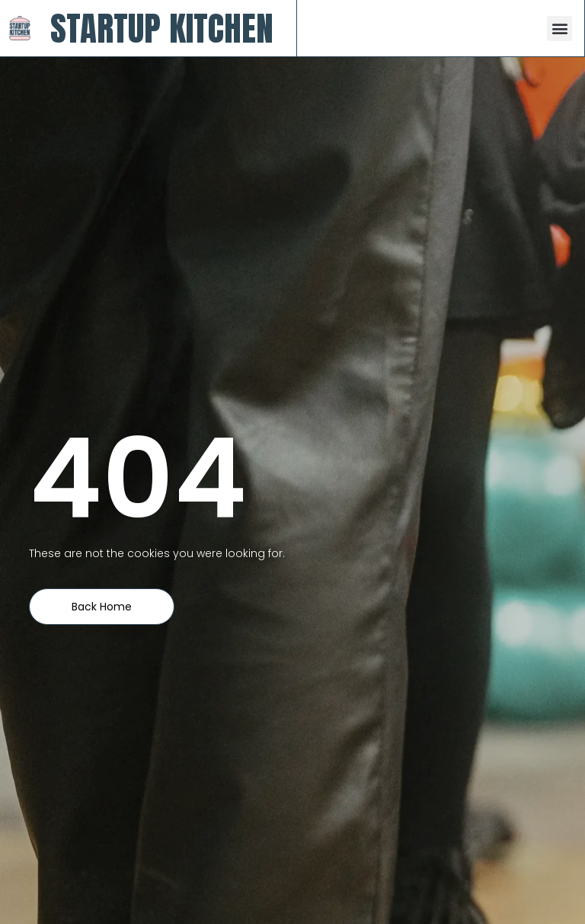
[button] (559, 29)
